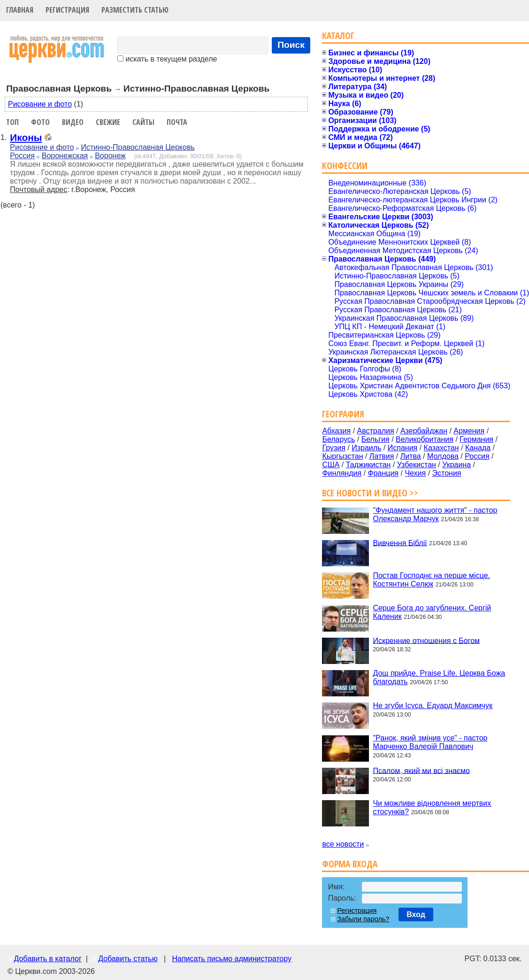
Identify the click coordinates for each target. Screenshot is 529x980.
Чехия (415, 473)
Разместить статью (135, 10)
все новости (343, 844)
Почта (177, 122)
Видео (73, 122)
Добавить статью (128, 959)
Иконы (26, 137)
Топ (12, 122)
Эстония (447, 473)
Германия (476, 439)
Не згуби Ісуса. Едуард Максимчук (433, 706)
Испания (403, 448)
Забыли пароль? (363, 919)
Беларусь (338, 439)
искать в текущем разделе (167, 59)
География (343, 414)
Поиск (291, 45)
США (331, 465)
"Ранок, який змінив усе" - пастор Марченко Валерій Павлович (430, 742)
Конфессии (345, 166)
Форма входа (350, 864)
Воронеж (110, 156)
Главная (20, 10)
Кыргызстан (342, 456)
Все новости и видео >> (370, 493)
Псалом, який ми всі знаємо (421, 770)
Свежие (108, 122)
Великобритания (425, 439)
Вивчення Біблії (400, 543)
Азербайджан (424, 431)
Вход (416, 914)
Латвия (382, 456)
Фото (40, 122)
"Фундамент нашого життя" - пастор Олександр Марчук (435, 514)
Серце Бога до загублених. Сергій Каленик (432, 612)
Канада (478, 448)
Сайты (143, 122)
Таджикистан (368, 465)
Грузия (333, 448)
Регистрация (67, 10)
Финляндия (342, 473)
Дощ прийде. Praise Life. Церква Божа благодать (439, 677)
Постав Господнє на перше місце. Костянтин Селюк (431, 580)
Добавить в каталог (47, 959)
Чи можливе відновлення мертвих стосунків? (432, 807)
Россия (22, 156)
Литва (411, 456)
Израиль (366, 448)
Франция (383, 473)
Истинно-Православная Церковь (138, 147)
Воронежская (65, 156)
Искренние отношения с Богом (426, 640)
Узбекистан (417, 465)
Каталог (338, 35)
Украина (456, 465)
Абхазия (336, 431)
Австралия (376, 431)
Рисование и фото (40, 104)
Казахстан (441, 448)
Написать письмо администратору (231, 959)
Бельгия (376, 439)
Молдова (443, 456)
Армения (469, 431)
